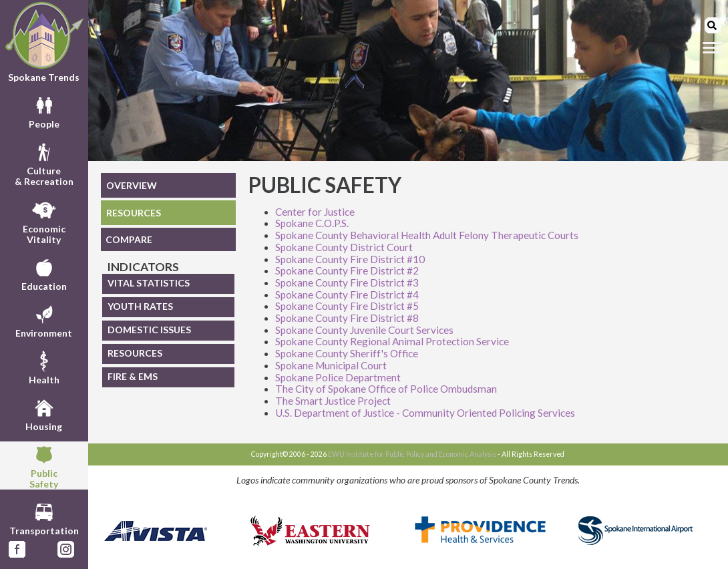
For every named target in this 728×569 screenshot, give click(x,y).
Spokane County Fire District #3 (347, 282)
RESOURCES (134, 213)
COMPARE (129, 239)
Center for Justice (315, 212)
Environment (44, 320)
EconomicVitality (44, 221)
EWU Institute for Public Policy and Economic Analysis (412, 454)
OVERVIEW (132, 185)
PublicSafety (44, 465)
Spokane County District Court (344, 247)
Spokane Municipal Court (331, 365)
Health (44, 367)
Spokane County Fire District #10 (350, 259)
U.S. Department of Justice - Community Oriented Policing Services (425, 413)
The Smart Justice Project (333, 401)
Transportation (44, 518)
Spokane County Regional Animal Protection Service (392, 341)
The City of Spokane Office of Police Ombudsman (386, 389)
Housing (44, 413)
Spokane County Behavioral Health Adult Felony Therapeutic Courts (427, 235)
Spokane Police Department (338, 377)
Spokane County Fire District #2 (347, 270)
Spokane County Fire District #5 (347, 306)
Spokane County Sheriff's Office (347, 353)
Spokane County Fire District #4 (347, 295)
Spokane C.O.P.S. (312, 223)
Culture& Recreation (44, 163)
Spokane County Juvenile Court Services (364, 330)
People (44, 111)
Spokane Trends (44, 42)
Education (44, 273)
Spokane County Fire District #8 (347, 318)
